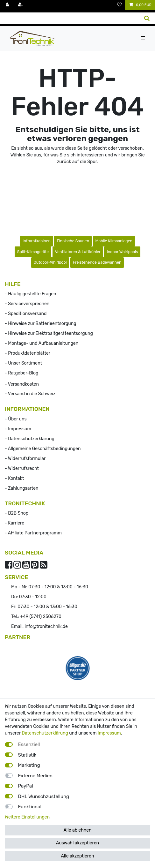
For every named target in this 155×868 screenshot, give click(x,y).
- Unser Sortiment (23, 363)
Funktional (30, 807)
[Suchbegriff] (69, 18)
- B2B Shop (17, 513)
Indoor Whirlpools (122, 252)
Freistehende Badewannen (97, 262)
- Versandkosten (22, 384)
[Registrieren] (21, 5)
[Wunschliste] (119, 5)
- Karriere (14, 523)
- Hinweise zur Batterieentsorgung (41, 324)
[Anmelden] (8, 5)
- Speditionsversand (26, 314)
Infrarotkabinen (37, 241)
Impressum (109, 733)
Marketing (29, 765)
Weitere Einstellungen (27, 817)
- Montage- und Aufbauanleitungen (42, 343)
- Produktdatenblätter (28, 353)
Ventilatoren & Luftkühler (78, 252)
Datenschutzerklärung (45, 733)
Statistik (27, 755)
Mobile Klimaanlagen (114, 241)
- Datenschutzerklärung (30, 439)
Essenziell (29, 744)
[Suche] (147, 18)
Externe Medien (35, 776)
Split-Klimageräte (33, 252)
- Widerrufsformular (25, 459)
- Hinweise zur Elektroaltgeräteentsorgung (49, 333)
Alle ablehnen (77, 830)
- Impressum (18, 429)
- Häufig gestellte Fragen (31, 294)
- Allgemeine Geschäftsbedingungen (43, 449)
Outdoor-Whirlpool (50, 262)
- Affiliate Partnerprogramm (33, 533)
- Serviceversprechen (27, 304)
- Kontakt (14, 478)
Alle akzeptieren (78, 856)
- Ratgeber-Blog (21, 373)
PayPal (26, 786)
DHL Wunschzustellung (44, 796)
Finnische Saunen (73, 241)
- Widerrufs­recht (22, 468)
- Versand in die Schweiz (30, 394)
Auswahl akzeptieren (77, 843)
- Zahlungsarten (22, 488)
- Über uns (16, 419)
